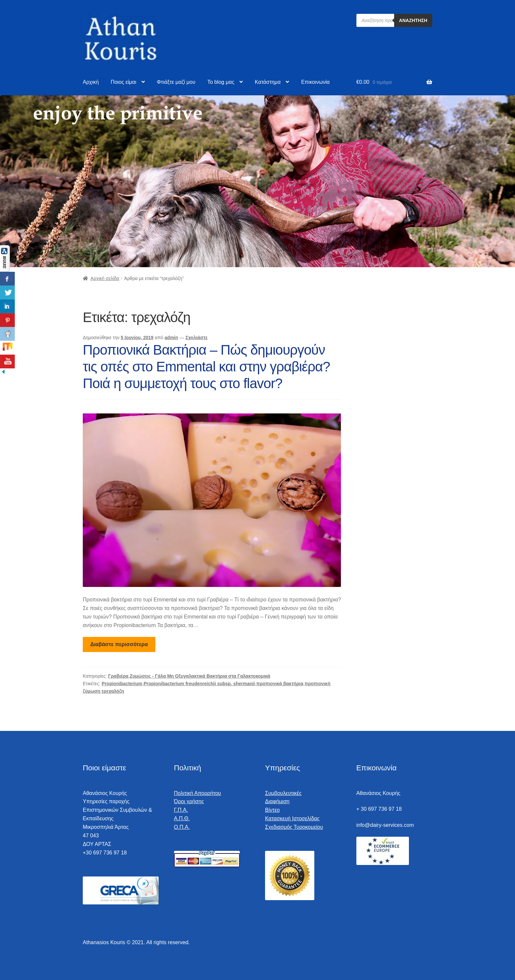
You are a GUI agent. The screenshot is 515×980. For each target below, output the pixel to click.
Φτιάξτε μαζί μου (176, 82)
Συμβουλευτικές (283, 793)
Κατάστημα (268, 82)
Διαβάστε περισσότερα (119, 644)
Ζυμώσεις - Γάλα (148, 676)
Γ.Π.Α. (181, 810)
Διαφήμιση (277, 801)
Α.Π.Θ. (182, 818)
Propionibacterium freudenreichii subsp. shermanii (199, 684)
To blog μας (221, 82)
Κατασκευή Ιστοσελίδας (292, 818)
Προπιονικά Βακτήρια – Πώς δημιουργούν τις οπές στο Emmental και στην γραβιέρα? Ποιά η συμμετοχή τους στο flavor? (206, 367)
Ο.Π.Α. (182, 827)
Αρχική (91, 82)
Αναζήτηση (413, 20)
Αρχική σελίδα (105, 278)
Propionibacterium (122, 684)
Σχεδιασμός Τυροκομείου (294, 827)
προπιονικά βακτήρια (280, 684)
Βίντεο (272, 810)
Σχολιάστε (197, 338)
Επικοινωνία (315, 82)
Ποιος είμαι (123, 82)
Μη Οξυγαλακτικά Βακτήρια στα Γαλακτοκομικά (219, 676)
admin (171, 338)
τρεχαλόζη (113, 691)
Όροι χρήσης (189, 801)
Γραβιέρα (118, 676)
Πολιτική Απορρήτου (198, 793)
